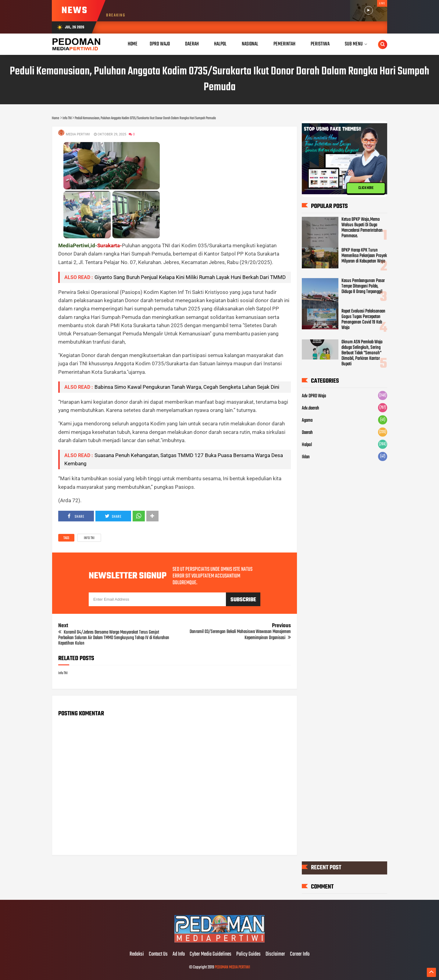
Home (133, 44)
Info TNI (89, 538)
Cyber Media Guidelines (211, 954)
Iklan (306, 457)
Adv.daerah (311, 408)
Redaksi (137, 954)
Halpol (307, 445)
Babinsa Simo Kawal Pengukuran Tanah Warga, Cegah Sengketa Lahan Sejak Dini (187, 387)
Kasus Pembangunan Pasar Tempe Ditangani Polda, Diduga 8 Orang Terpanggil (363, 286)
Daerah (307, 433)
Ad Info (179, 954)
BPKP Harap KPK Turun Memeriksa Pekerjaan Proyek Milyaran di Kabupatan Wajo (364, 256)
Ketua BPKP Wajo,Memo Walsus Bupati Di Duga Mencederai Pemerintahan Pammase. (362, 228)
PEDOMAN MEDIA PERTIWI (232, 967)
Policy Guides (248, 954)
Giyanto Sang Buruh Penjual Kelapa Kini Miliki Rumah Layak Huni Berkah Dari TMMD (190, 277)
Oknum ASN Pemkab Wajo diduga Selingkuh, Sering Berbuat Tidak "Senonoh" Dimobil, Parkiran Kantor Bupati (362, 353)
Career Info (300, 954)
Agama (307, 420)
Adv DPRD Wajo (314, 396)
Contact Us (158, 954)
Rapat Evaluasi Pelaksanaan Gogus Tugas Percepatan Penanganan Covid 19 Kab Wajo (363, 320)
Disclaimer (275, 954)
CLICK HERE (366, 188)
